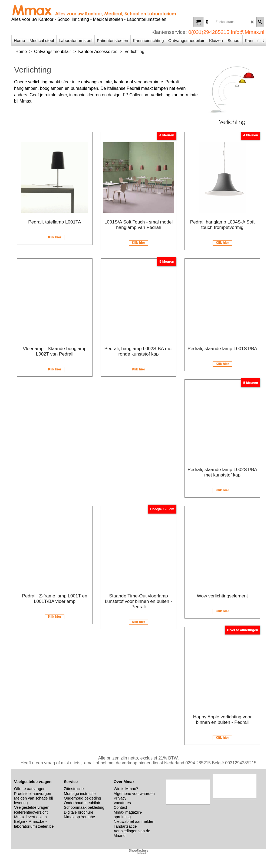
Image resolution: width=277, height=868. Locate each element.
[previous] (258, 41)
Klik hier (55, 237)
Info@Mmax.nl (248, 32)
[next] (263, 41)
